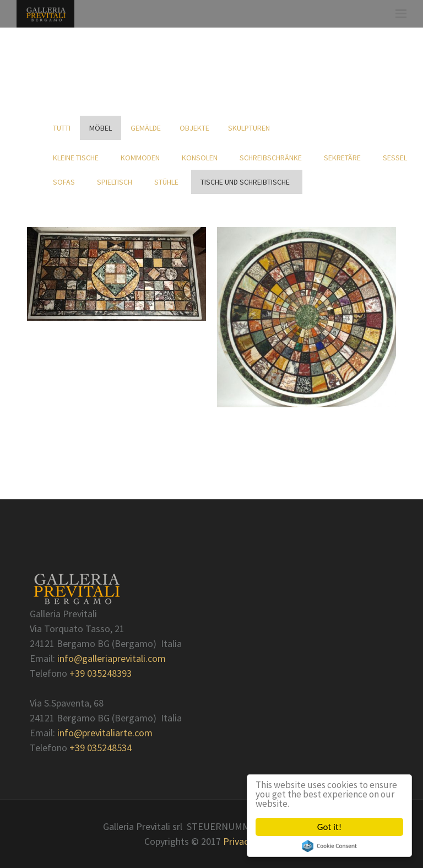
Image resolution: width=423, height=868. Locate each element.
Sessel (397, 158)
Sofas (66, 182)
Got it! (329, 827)
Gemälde (146, 128)
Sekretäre (344, 158)
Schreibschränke (272, 158)
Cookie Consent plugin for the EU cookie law (329, 846)
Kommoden (142, 158)
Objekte (194, 128)
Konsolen (201, 158)
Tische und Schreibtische (247, 182)
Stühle (168, 182)
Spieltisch (116, 182)
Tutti (62, 128)
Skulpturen (249, 128)
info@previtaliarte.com (105, 733)
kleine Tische (77, 158)
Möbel (101, 128)
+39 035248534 (101, 748)
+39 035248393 (101, 673)
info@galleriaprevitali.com (112, 658)
